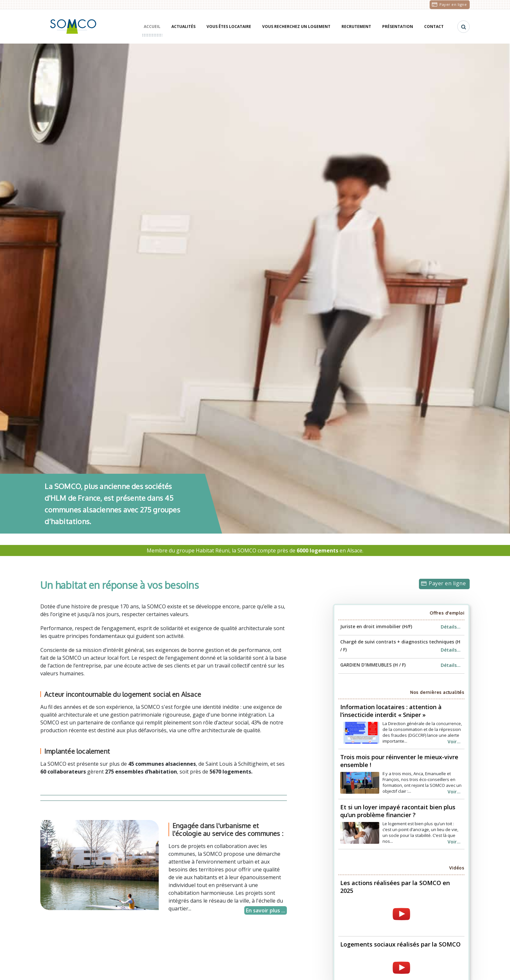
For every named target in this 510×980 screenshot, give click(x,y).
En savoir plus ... (266, 910)
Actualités (183, 26)
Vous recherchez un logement (296, 26)
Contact (434, 26)
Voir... (454, 742)
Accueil (152, 26)
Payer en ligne (453, 4)
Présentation (398, 26)
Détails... (451, 627)
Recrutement (356, 26)
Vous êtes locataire (229, 26)
